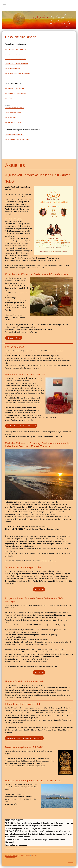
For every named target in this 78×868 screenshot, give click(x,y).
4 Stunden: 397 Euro (14, 338)
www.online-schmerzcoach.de (16, 93)
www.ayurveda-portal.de (14, 54)
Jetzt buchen (39, 589)
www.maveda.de (11, 117)
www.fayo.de (10, 98)
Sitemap (33, 855)
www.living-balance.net (13, 122)
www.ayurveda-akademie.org (15, 49)
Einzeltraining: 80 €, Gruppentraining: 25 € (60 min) (24, 738)
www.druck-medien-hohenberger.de (18, 139)
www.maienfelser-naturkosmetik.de (18, 73)
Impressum (8, 855)
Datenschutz (16, 855)
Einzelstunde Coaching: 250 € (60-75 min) (21, 426)
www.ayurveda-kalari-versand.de (17, 64)
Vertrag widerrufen (11, 858)
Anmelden (71, 862)
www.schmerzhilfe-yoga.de (15, 108)
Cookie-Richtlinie (25, 855)
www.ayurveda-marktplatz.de (15, 59)
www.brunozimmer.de (13, 68)
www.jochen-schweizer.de (14, 113)
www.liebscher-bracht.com (14, 88)
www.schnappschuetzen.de (15, 135)
